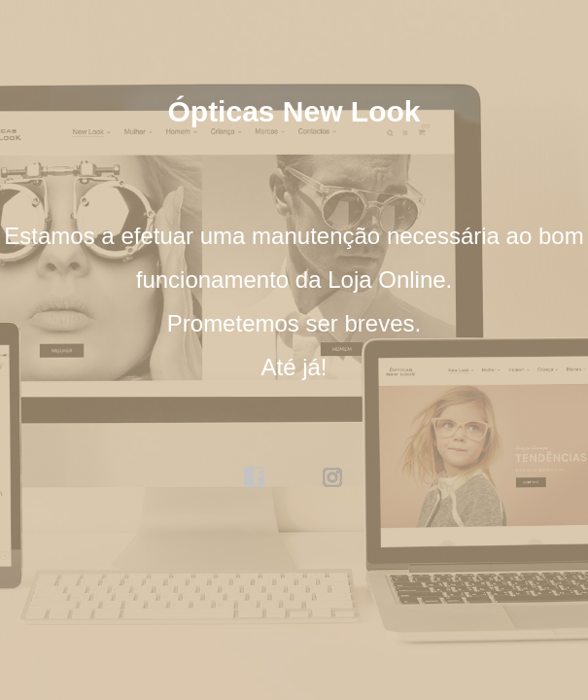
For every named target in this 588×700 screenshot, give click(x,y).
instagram (333, 477)
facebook (255, 477)
